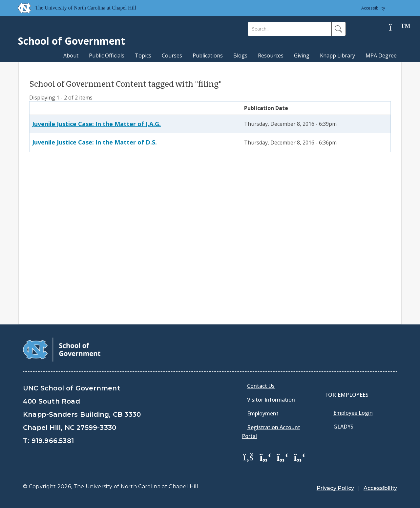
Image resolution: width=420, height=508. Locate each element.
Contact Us (261, 386)
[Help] (395, 27)
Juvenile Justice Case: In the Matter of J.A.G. (96, 124)
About (71, 55)
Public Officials (107, 55)
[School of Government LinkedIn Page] (283, 456)
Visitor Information (271, 400)
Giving (302, 55)
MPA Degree (381, 55)
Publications (208, 55)
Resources (271, 55)
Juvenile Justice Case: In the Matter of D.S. (94, 142)
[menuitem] (250, 461)
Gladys (343, 427)
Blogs (240, 55)
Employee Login (353, 413)
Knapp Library (337, 55)
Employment (263, 413)
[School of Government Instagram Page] (300, 456)
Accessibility (373, 8)
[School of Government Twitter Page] (265, 456)
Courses (172, 55)
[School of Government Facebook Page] (248, 456)
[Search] (290, 29)
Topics (143, 55)
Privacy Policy (335, 488)
